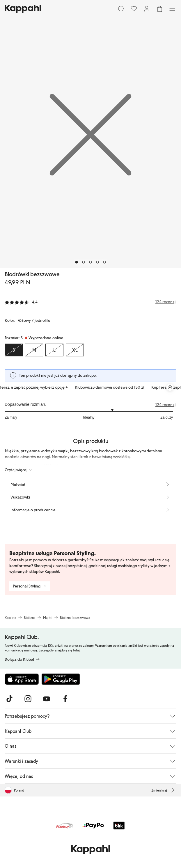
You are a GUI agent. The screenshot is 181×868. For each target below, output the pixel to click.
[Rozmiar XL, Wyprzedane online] (75, 350)
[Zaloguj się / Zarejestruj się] (147, 9)
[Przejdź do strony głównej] (23, 9)
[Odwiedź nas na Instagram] (28, 699)
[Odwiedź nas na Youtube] (47, 699)
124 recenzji (166, 405)
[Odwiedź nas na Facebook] (65, 699)
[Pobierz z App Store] (22, 679)
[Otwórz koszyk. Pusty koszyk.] (159, 9)
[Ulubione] (134, 9)
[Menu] (172, 9)
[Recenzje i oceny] (90, 302)
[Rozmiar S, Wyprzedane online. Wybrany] (14, 350)
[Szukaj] (121, 9)
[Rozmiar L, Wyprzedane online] (54, 350)
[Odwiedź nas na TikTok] (9, 699)
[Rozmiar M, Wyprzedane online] (34, 350)
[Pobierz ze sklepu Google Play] (61, 679)
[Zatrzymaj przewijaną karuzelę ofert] (170, 387)
